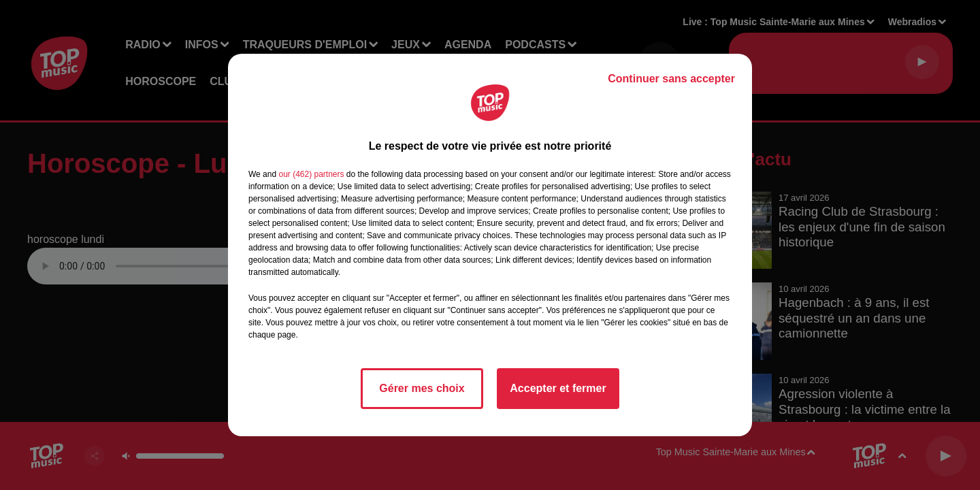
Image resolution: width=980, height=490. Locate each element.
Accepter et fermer (558, 388)
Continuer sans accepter (671, 79)
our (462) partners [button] (311, 174)
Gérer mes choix (422, 388)
